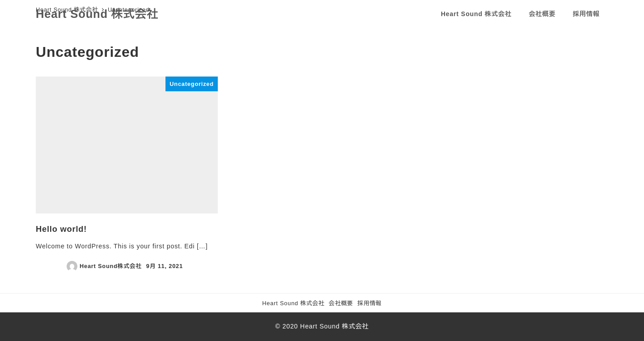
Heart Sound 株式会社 (97, 14)
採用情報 (369, 303)
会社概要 (341, 303)
